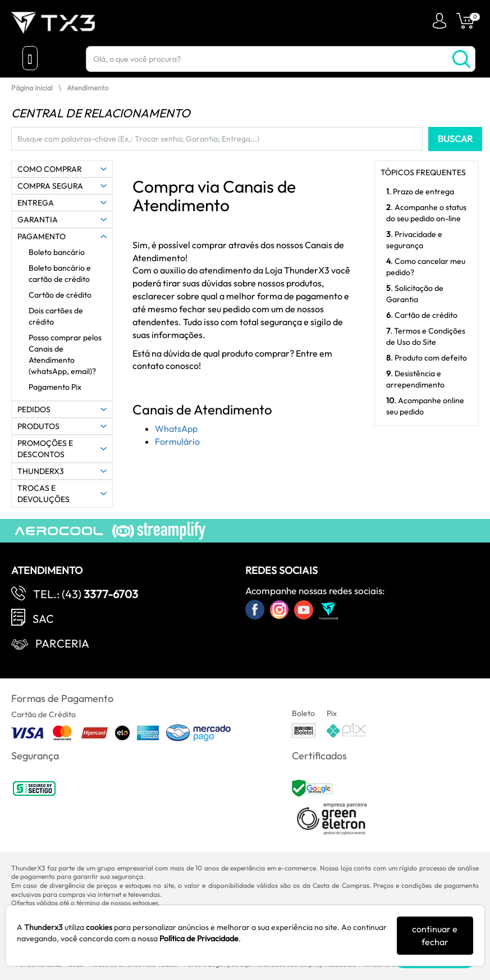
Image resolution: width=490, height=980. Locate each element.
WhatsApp (176, 429)
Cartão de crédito (60, 295)
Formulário (177, 441)
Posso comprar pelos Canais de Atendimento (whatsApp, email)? (65, 354)
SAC (43, 619)
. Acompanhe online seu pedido (425, 406)
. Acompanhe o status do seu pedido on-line (426, 213)
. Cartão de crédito (422, 315)
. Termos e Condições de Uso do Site (426, 336)
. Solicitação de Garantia (415, 294)
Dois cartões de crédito (56, 316)
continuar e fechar (435, 935)
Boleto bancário (57, 252)
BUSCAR (455, 139)
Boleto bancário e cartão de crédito (60, 274)
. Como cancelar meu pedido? (426, 267)
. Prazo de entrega (420, 192)
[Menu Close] (30, 58)
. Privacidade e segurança (414, 240)
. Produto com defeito (427, 358)
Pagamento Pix (55, 387)
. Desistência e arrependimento (415, 379)
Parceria (62, 643)
